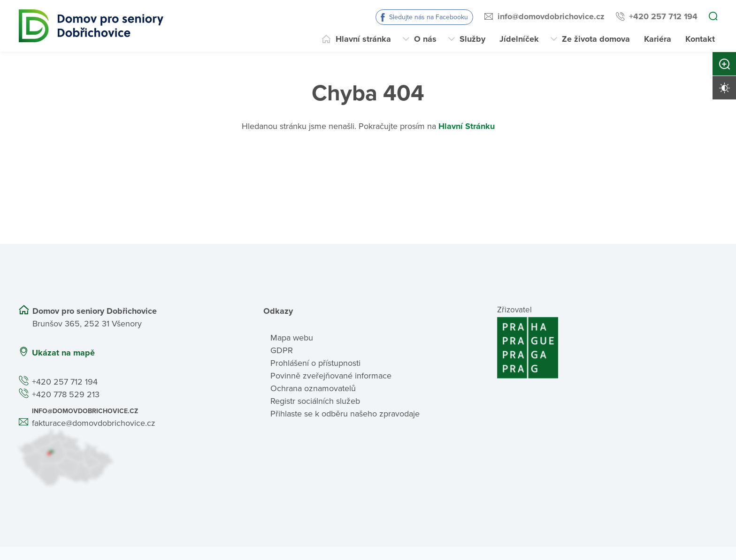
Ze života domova (596, 39)
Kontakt (700, 39)
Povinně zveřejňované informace (331, 376)
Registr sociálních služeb (315, 401)
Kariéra (658, 39)
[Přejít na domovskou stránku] (91, 26)
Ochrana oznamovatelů (313, 388)
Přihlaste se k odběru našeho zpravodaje (345, 414)
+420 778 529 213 (66, 394)
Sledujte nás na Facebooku (429, 17)
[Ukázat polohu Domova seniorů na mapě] (129, 458)
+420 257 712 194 (663, 16)
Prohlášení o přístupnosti (315, 363)
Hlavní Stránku (467, 126)
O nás (425, 39)
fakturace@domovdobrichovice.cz (94, 423)
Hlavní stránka (363, 39)
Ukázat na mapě (63, 353)
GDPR (282, 350)
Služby (472, 39)
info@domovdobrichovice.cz (551, 16)
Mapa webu (292, 338)
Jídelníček (519, 39)
